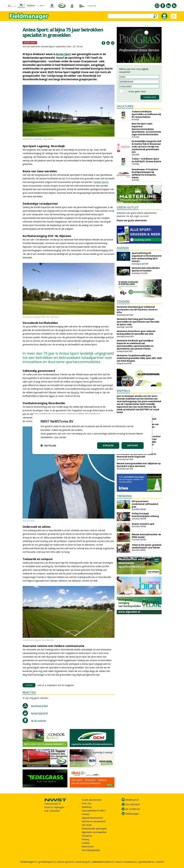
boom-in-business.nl (126, 862)
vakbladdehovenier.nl (103, 862)
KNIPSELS (123, 391)
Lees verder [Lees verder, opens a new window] (60, 437)
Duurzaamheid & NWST (94, 810)
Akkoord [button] (133, 445)
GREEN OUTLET (128, 207)
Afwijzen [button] (108, 445)
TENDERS (123, 302)
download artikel (39, 706)
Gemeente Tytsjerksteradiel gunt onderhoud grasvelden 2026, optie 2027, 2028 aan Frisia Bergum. (139, 358)
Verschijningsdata (91, 850)
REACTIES (29, 692)
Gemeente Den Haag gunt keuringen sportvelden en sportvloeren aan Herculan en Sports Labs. (138, 322)
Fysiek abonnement (92, 800)
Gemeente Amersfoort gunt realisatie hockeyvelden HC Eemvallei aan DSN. (136, 332)
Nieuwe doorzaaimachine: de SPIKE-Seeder (146, 536)
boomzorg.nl (83, 862)
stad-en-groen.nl (65, 862)
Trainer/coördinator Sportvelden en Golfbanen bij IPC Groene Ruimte (146, 114)
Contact (86, 814)
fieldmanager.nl (28, 862)
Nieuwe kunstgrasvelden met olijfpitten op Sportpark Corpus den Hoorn (139, 465)
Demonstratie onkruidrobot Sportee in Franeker (146, 269)
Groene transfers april (143, 524)
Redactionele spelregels (94, 828)
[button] (48, 445)
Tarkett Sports (101, 182)
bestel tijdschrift (39, 713)
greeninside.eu (147, 862)
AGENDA (123, 248)
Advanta (75, 392)
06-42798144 (133, 809)
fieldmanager (132, 814)
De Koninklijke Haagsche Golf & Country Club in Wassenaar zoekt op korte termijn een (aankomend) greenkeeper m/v (146, 147)
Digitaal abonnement (92, 818)
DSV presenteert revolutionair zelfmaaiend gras (145, 504)
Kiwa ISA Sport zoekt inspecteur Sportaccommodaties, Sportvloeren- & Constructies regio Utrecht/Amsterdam (146, 129)
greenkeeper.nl (46, 862)
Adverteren (88, 846)
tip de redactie (38, 720)
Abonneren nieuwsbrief (94, 821)
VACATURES (125, 106)
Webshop (87, 807)
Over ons (87, 803)
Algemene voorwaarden (94, 832)
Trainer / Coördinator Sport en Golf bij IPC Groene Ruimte (146, 160)
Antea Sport (64, 54)
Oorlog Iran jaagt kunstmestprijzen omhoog (145, 515)
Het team (87, 825)
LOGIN (29, 685)
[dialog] (92, 434)
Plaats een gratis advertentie (132, 220)
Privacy (85, 839)
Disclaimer (87, 836)
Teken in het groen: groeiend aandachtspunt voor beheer (146, 546)
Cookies (86, 843)
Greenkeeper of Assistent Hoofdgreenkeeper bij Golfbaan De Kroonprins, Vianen (145, 173)
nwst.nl (160, 862)
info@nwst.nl (132, 800)
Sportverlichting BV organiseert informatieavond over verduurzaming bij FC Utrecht (147, 257)
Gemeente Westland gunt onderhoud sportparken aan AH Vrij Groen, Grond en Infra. (137, 310)
